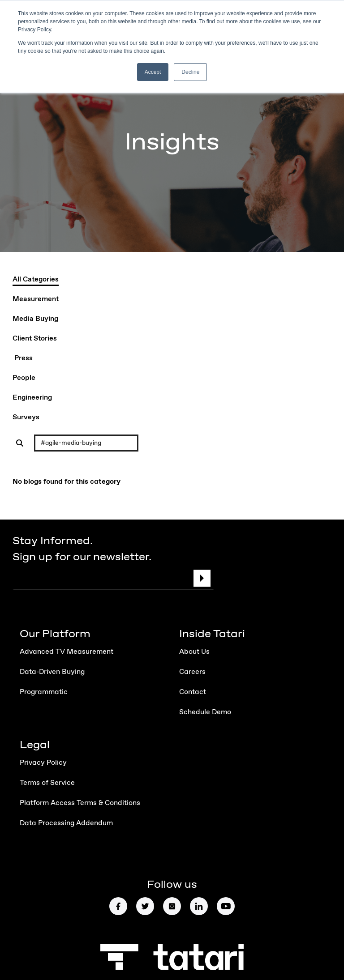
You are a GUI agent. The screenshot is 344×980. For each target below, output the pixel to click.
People (24, 378)
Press (23, 358)
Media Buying (35, 319)
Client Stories (35, 339)
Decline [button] (190, 72)
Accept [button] (153, 72)
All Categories (36, 280)
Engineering (32, 398)
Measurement (36, 299)
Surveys (26, 418)
